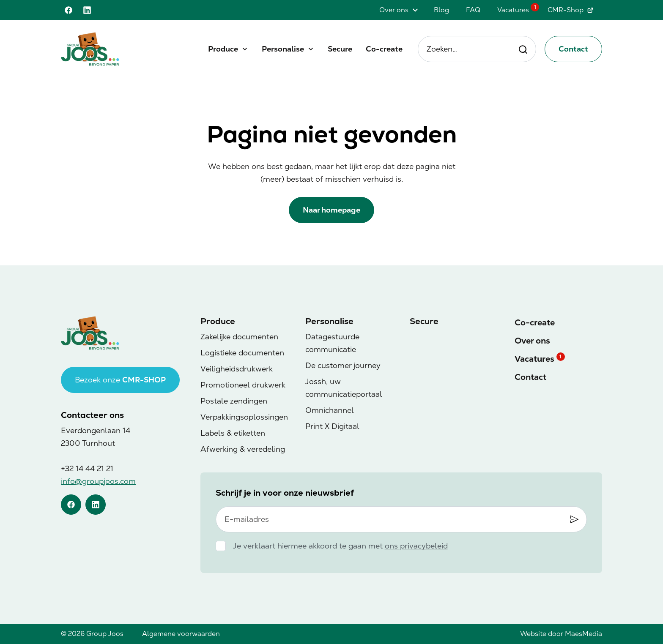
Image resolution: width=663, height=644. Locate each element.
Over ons (394, 10)
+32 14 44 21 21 (87, 468)
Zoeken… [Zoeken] (477, 49)
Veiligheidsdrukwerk (237, 369)
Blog (441, 10)
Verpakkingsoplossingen (244, 417)
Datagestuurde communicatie (332, 343)
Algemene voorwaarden (181, 634)
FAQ (473, 10)
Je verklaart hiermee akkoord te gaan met (340, 546)
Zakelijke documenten (239, 337)
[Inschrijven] (574, 519)
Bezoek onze (120, 380)
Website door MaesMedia (561, 634)
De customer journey (343, 365)
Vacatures (513, 10)
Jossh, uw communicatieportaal (344, 388)
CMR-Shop (571, 10)
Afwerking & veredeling (243, 449)
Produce (223, 49)
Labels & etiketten (233, 433)
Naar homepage (331, 210)
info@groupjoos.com (98, 481)
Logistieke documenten (242, 353)
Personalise (283, 49)
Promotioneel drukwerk (243, 385)
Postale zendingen (234, 401)
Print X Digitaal (332, 426)
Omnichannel (330, 410)
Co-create (384, 49)
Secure (340, 49)
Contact (573, 49)
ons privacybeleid (416, 546)
